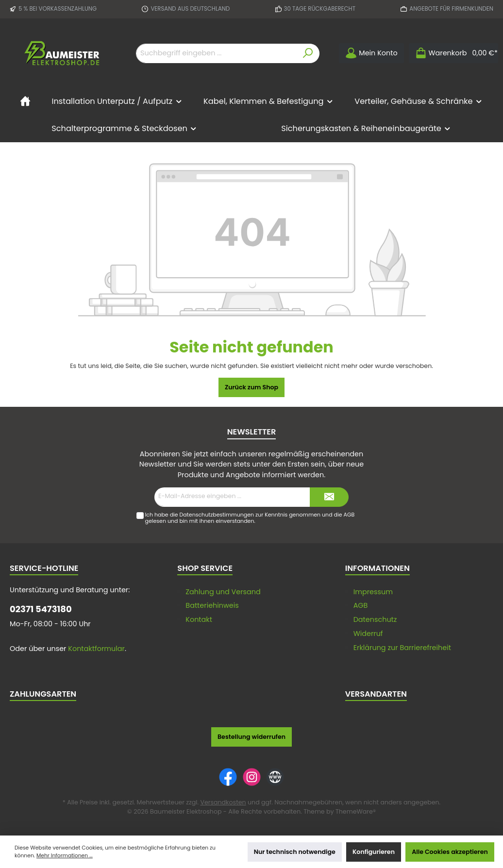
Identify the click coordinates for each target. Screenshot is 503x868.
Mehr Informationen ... (65, 856)
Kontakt (199, 619)
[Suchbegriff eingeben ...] (217, 53)
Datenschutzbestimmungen (217, 515)
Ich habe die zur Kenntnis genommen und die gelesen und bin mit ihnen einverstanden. (250, 518)
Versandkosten (223, 802)
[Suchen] (308, 53)
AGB (349, 515)
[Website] (275, 777)
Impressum (373, 592)
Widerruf (368, 634)
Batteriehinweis (212, 605)
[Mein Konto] (371, 53)
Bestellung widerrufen (251, 737)
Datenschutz (375, 619)
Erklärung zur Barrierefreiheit (402, 648)
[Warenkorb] (453, 53)
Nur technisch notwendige (295, 852)
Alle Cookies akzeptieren (450, 852)
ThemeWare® (356, 811)
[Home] (25, 101)
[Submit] (329, 497)
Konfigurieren (374, 852)
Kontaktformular (96, 649)
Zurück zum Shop (251, 387)
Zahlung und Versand (223, 592)
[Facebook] (228, 777)
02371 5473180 (41, 609)
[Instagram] (252, 777)
